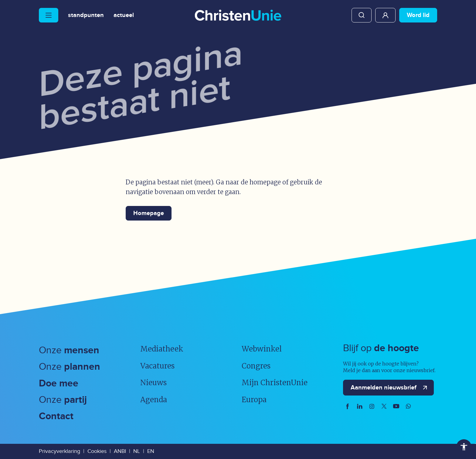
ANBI (120, 451)
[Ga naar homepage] (238, 16)
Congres (256, 366)
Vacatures (157, 366)
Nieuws (153, 383)
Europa (254, 400)
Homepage (149, 213)
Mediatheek (162, 349)
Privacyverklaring (59, 451)
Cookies (97, 451)
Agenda (154, 400)
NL (137, 451)
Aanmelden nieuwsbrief (390, 388)
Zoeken (362, 15)
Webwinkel (262, 349)
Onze (69, 350)
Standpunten (86, 15)
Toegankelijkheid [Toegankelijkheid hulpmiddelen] (464, 447)
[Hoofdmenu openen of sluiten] (49, 15)
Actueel (124, 15)
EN (151, 451)
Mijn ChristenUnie (385, 15)
